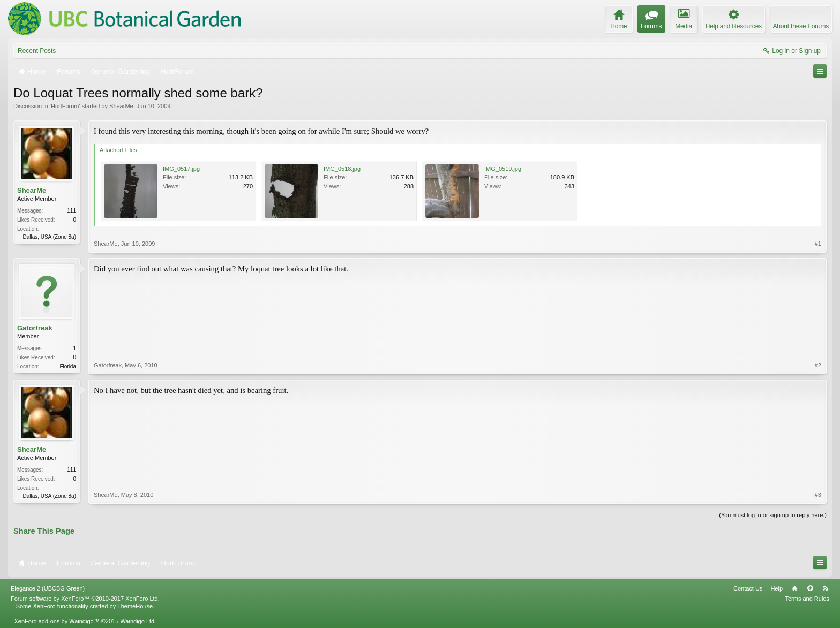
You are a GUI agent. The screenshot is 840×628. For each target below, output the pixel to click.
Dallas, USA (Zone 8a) (50, 237)
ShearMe (121, 106)
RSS (826, 588)
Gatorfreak (35, 328)
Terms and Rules (807, 599)
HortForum (65, 106)
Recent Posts (37, 51)
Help (777, 588)
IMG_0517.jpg (181, 169)
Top (810, 588)
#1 (818, 244)
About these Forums (801, 26)
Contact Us (748, 588)
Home (794, 588)
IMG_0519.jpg (503, 169)
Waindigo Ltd (137, 621)
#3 (818, 495)
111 (72, 211)
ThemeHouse (135, 606)
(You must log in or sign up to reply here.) (773, 515)
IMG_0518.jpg (342, 169)
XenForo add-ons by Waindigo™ (57, 621)
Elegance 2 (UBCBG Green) (48, 588)
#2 (818, 365)
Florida (68, 366)
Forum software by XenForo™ (85, 599)
